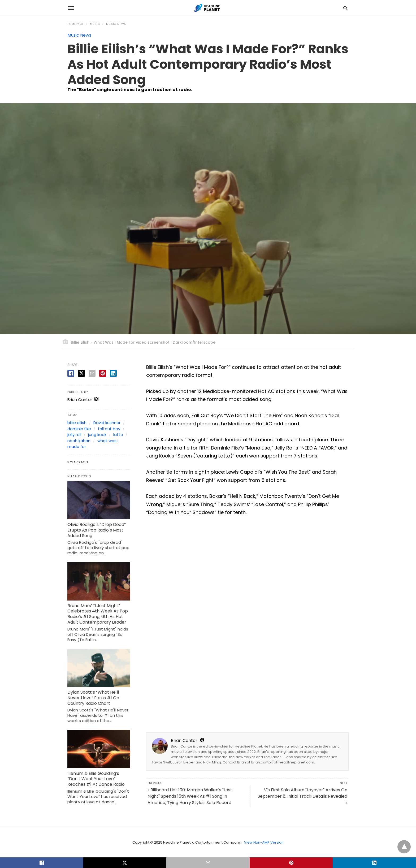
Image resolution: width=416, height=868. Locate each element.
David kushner (107, 423)
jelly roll (74, 435)
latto (118, 435)
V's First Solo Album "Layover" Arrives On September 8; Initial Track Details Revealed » (302, 796)
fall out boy (109, 429)
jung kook (97, 435)
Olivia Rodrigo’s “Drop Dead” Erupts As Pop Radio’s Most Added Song (97, 530)
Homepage (76, 24)
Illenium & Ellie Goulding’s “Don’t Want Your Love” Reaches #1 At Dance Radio (96, 779)
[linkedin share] (113, 373)
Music (95, 24)
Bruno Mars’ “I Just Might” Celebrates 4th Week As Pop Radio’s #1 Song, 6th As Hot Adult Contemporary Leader (98, 614)
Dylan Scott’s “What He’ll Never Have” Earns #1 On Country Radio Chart (93, 698)
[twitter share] (81, 373)
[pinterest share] (103, 373)
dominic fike (79, 429)
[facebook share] (71, 373)
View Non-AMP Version (264, 842)
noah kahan (79, 441)
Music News (116, 24)
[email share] (92, 373)
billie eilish (77, 423)
